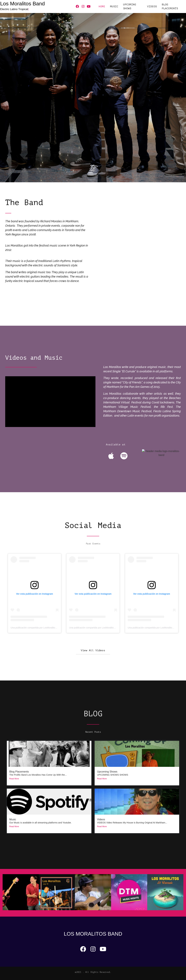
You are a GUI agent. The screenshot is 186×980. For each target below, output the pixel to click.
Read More (14, 779)
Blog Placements (170, 7)
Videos (101, 819)
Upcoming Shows (107, 772)
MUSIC (114, 7)
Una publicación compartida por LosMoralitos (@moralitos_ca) (42, 628)
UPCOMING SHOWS (130, 7)
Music (13, 819)
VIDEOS (152, 7)
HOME (102, 7)
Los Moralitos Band (22, 4)
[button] (93, 650)
